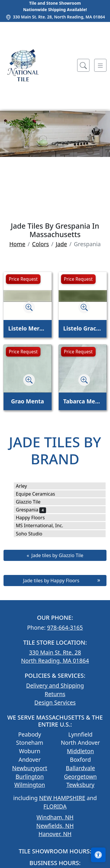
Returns (55, 694)
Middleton (80, 751)
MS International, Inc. (43, 525)
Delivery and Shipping (55, 685)
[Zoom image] (29, 307)
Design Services (55, 702)
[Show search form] (83, 65)
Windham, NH (55, 817)
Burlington (30, 777)
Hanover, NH (55, 834)
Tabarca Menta (83, 401)
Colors (40, 244)
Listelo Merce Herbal (28, 328)
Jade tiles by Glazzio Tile (57, 555)
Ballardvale (80, 768)
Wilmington (30, 785)
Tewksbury (80, 785)
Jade (61, 244)
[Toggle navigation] (100, 65)
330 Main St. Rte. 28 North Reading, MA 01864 (55, 657)
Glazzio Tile (32, 502)
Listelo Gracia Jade (83, 328)
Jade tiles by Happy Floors (51, 581)
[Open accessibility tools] (98, 855)
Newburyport (30, 768)
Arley (25, 486)
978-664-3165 (65, 628)
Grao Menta (28, 401)
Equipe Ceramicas (39, 494)
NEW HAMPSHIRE (62, 798)
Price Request (23, 279)
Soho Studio (33, 534)
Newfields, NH (55, 826)
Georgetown (80, 777)
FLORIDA (55, 806)
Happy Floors (34, 518)
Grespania (31, 510)
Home (17, 244)
